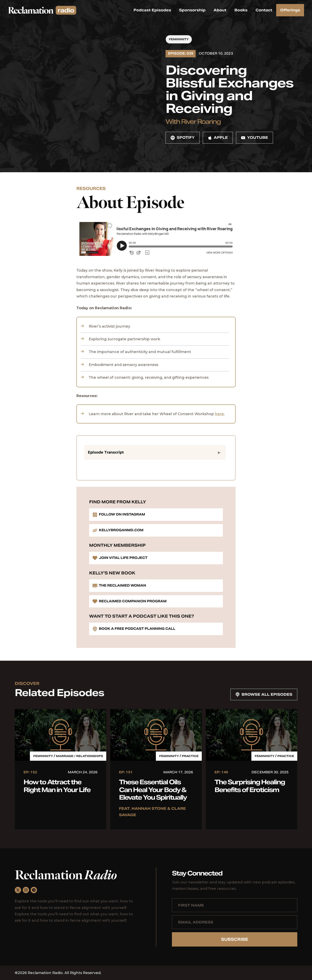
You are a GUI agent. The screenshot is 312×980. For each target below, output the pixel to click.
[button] (155, 452)
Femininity (179, 39)
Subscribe (235, 939)
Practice (190, 756)
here (219, 414)
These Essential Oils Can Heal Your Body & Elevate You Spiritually (153, 790)
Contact (264, 10)
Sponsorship (192, 10)
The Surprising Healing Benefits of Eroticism (250, 786)
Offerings (290, 10)
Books (241, 10)
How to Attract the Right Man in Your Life (57, 786)
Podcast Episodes (152, 10)
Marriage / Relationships (79, 756)
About (220, 10)
